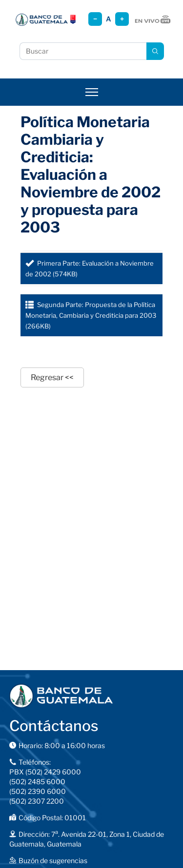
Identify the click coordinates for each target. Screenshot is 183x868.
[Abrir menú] (92, 92)
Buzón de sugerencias (53, 860)
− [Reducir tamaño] (95, 19)
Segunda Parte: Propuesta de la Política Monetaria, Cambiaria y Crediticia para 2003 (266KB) (91, 315)
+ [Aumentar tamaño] (122, 19)
